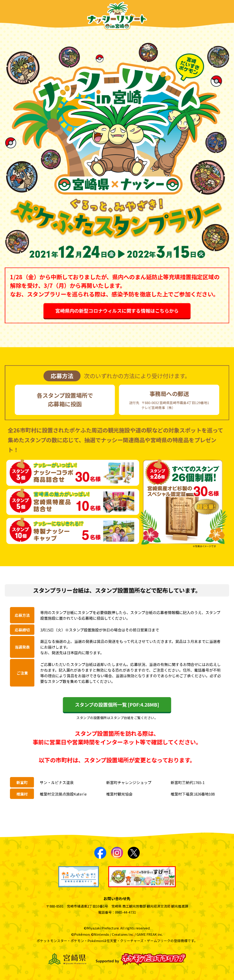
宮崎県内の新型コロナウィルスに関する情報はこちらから (117, 312)
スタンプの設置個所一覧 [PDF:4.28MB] (117, 704)
